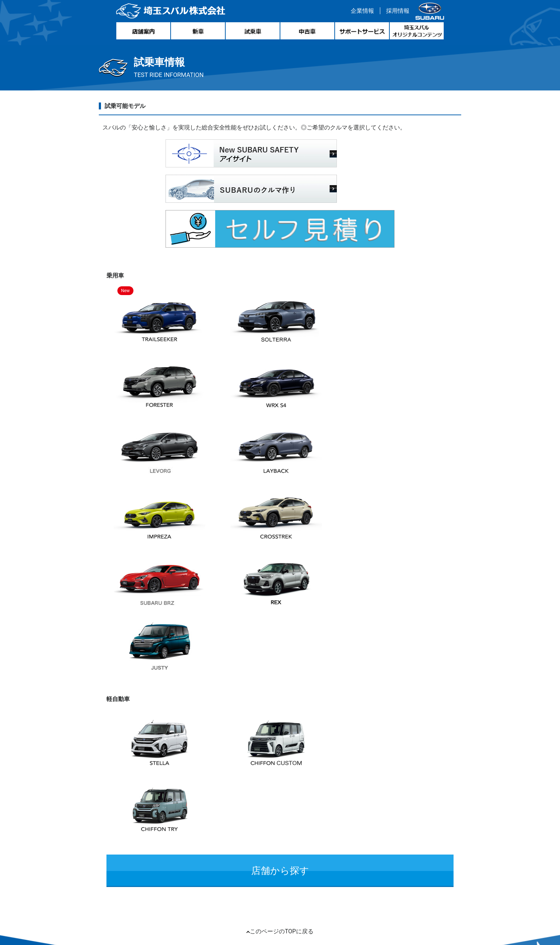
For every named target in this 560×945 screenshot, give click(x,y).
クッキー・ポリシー (282, 831)
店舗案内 (277, 816)
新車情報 (133, 816)
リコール (172, 846)
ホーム (109, 816)
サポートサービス (238, 816)
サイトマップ (118, 846)
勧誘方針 (382, 846)
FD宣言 (407, 846)
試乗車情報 (197, 816)
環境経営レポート (178, 831)
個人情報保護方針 (229, 831)
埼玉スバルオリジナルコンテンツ (337, 816)
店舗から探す (280, 574)
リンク (148, 846)
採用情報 (396, 12)
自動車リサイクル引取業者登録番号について (246, 846)
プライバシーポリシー (338, 846)
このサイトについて (339, 831)
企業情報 (361, 12)
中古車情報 (164, 816)
